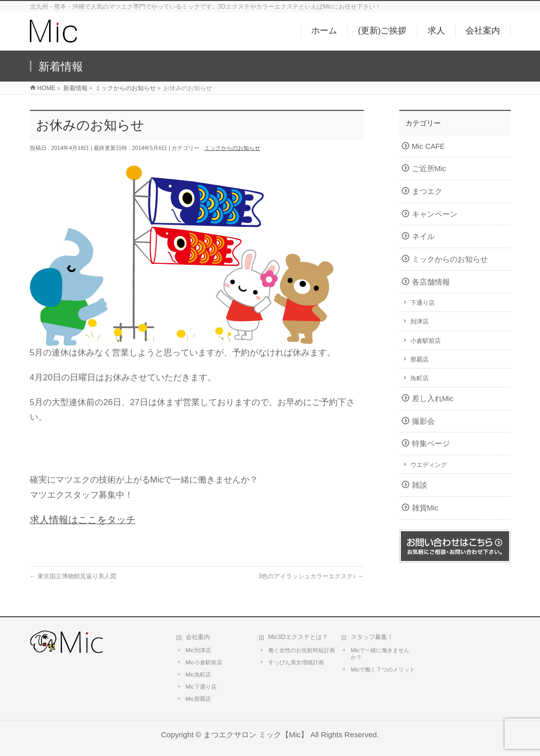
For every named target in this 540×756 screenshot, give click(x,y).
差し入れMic (433, 399)
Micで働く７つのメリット (383, 669)
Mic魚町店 (198, 674)
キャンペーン (435, 214)
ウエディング (429, 465)
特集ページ (431, 444)
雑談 (420, 485)
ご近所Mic (429, 169)
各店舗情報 (431, 282)
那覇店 (420, 360)
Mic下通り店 (201, 687)
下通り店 (423, 303)
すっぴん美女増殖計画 (296, 662)
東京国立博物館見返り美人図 (73, 576)
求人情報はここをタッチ (83, 520)
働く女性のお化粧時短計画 (302, 650)
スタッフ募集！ (372, 637)
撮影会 (423, 421)
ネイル (423, 236)
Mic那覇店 (198, 699)
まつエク (427, 191)
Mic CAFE (428, 146)
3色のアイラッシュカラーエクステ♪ (311, 576)
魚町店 (420, 378)
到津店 (420, 322)
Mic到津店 (198, 650)
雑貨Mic (425, 508)
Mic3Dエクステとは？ (298, 637)
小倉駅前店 (426, 341)
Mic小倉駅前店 (204, 662)
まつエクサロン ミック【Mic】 (256, 734)
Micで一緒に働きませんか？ (380, 654)
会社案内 (198, 637)
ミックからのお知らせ (232, 148)
